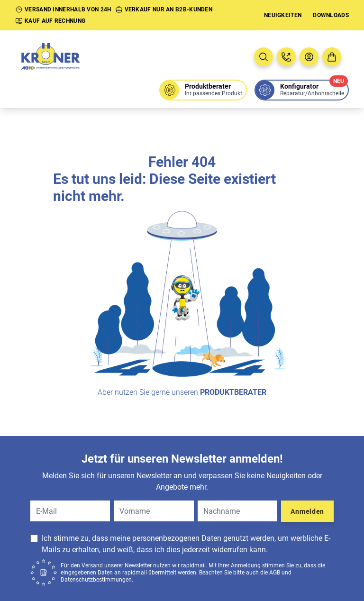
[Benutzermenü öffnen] (309, 57)
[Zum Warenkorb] (332, 57)
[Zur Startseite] (61, 57)
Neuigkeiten (283, 15)
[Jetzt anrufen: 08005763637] (286, 57)
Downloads (331, 15)
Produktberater (233, 392)
